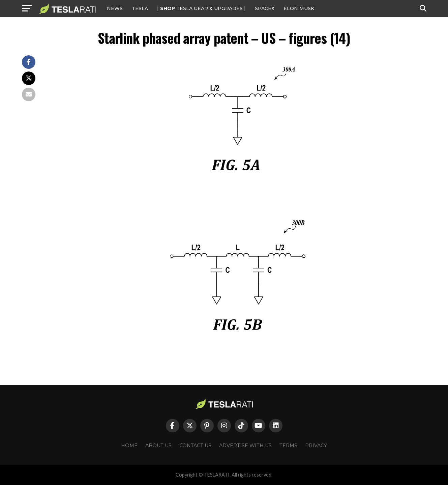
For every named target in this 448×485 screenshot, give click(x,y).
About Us (158, 446)
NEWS (115, 8)
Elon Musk (299, 8)
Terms (288, 446)
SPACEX (265, 8)
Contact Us (195, 446)
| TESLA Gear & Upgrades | (201, 8)
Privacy (316, 446)
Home (129, 446)
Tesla (140, 8)
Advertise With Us (245, 446)
